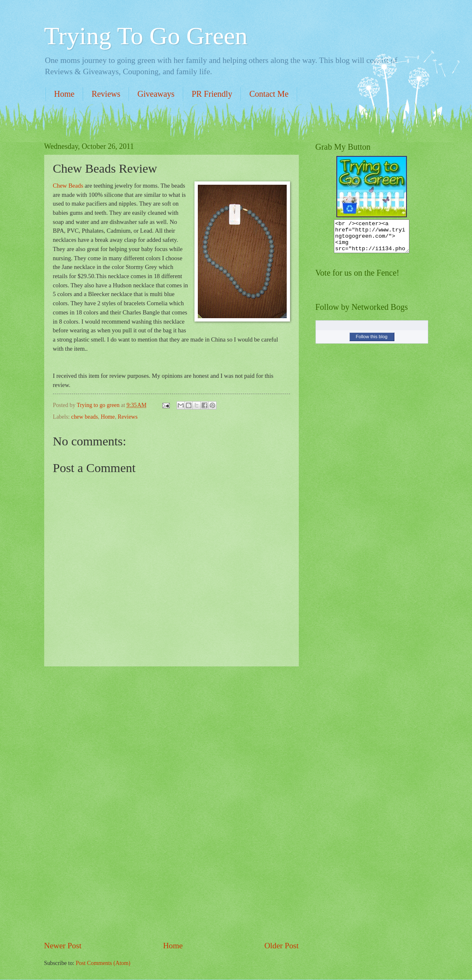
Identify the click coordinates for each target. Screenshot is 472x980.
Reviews (106, 94)
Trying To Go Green (146, 36)
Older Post (281, 946)
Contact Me (269, 94)
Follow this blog (372, 343)
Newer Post (63, 946)
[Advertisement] (172, 803)
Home (64, 94)
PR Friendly (212, 94)
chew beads (85, 417)
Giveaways (156, 94)
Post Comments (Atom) (103, 963)
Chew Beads (68, 186)
